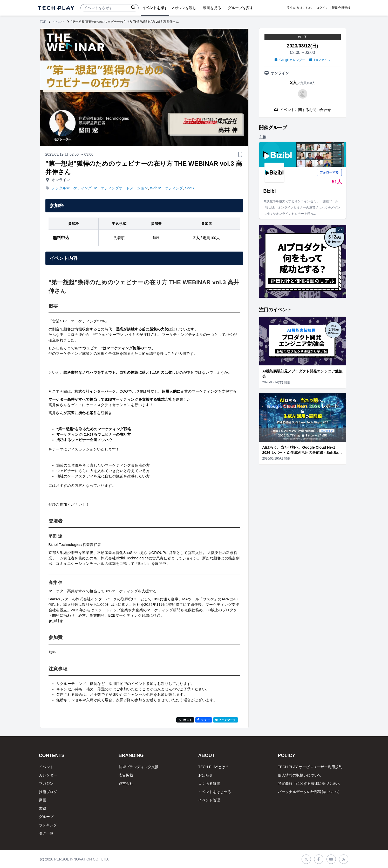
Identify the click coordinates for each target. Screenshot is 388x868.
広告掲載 (126, 775)
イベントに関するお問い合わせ (303, 110)
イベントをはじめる (215, 792)
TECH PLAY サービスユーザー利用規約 (310, 767)
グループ (46, 817)
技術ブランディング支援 (139, 767)
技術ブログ (48, 792)
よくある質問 (209, 783)
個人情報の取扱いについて (300, 775)
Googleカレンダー (290, 60)
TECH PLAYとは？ (214, 767)
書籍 (43, 808)
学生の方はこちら (299, 8)
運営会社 (126, 783)
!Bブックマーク (226, 720)
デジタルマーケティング (72, 188)
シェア (204, 720)
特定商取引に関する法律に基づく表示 (309, 783)
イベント (59, 22)
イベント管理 (209, 800)
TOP (43, 22)
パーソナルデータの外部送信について (309, 792)
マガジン (46, 783)
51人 (337, 182)
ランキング (48, 825)
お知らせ (206, 775)
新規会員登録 (341, 8)
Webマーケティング (166, 188)
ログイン (322, 8)
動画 (43, 800)
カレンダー (48, 775)
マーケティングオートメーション (121, 188)
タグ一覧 (46, 833)
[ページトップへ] (56, 8)
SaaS (189, 188)
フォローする (329, 172)
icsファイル (320, 60)
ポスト (185, 720)
